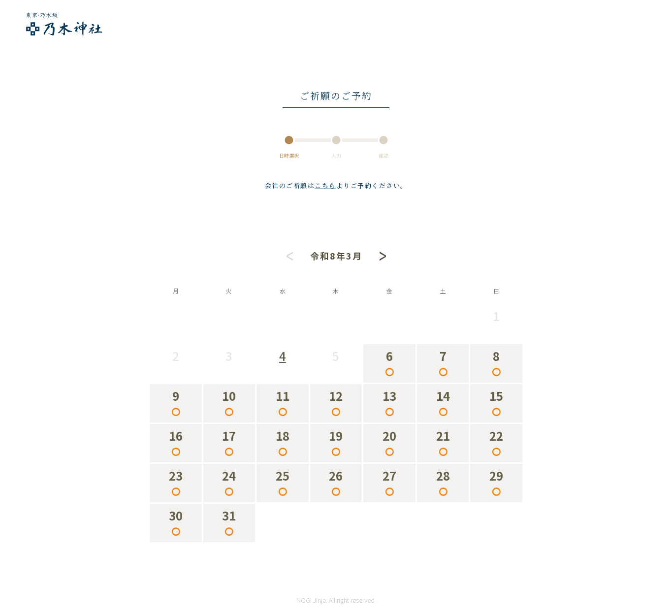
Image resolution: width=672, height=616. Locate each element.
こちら (325, 185)
